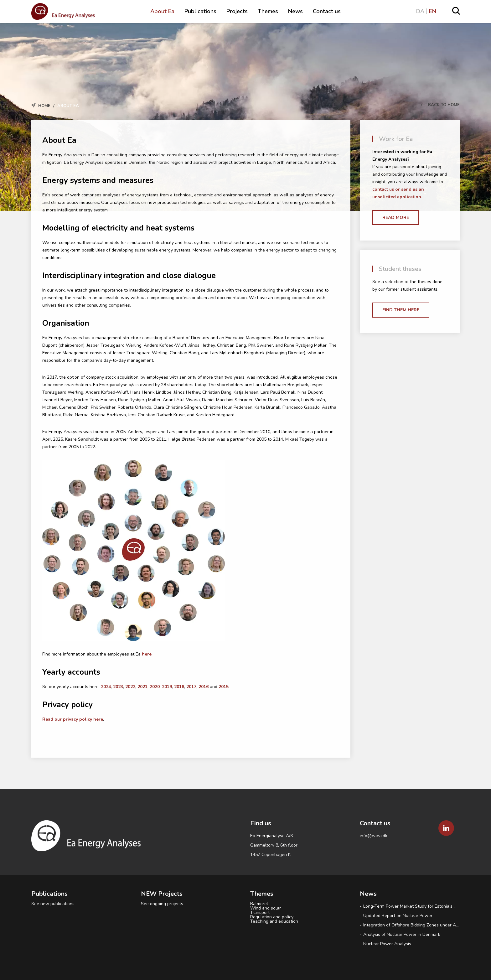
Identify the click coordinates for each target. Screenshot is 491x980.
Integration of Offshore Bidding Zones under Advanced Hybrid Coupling (412, 925)
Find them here (401, 310)
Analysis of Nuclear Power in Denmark (402, 934)
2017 (191, 687)
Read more (396, 218)
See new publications (53, 904)
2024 (106, 687)
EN (433, 11)
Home (44, 106)
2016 (204, 687)
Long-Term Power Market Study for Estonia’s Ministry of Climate (412, 906)
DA (420, 11)
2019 (167, 687)
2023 (118, 687)
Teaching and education (274, 921)
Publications (200, 11)
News (295, 11)
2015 (224, 687)
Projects (237, 11)
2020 (155, 687)
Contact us (327, 11)
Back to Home (440, 105)
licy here (94, 719)
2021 (142, 687)
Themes (268, 11)
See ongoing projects (162, 904)
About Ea (162, 11)
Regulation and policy (272, 917)
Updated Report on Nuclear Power (398, 916)
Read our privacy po (64, 719)
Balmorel (259, 904)
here (147, 654)
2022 (130, 687)
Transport (260, 913)
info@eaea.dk (374, 836)
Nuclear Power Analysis (387, 944)
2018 (179, 687)
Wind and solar (266, 908)
